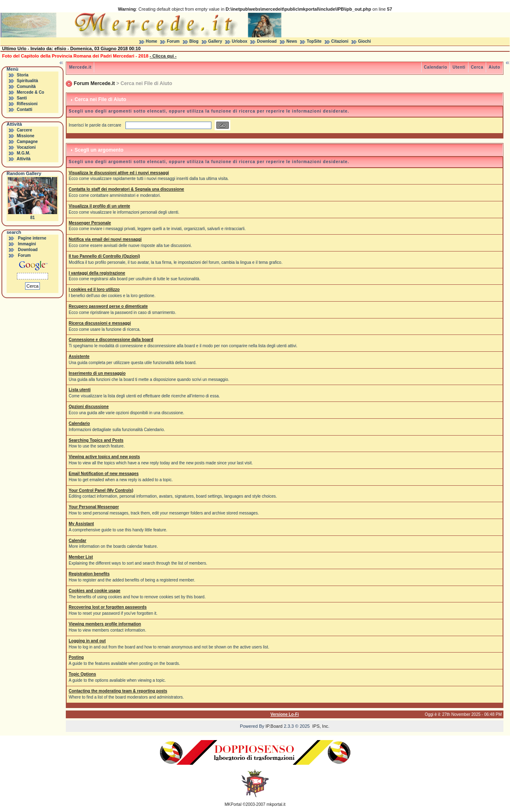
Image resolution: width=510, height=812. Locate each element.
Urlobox (240, 41)
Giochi (365, 41)
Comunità (26, 87)
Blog (194, 41)
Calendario (436, 67)
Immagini (27, 244)
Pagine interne (32, 238)
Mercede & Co (31, 92)
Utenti (459, 67)
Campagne (27, 142)
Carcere (24, 130)
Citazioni (340, 41)
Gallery (215, 41)
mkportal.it (276, 804)
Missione (26, 136)
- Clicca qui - (163, 56)
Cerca (477, 67)
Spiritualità (28, 81)
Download (267, 41)
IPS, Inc (320, 726)
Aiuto (494, 67)
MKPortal (233, 804)
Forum (173, 41)
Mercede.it (80, 67)
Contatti (25, 110)
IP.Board (274, 726)
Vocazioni (26, 147)
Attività (23, 159)
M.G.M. (24, 153)
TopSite (314, 41)
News (292, 41)
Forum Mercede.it (94, 83)
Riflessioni (27, 104)
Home (151, 41)
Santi (22, 98)
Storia (23, 75)
